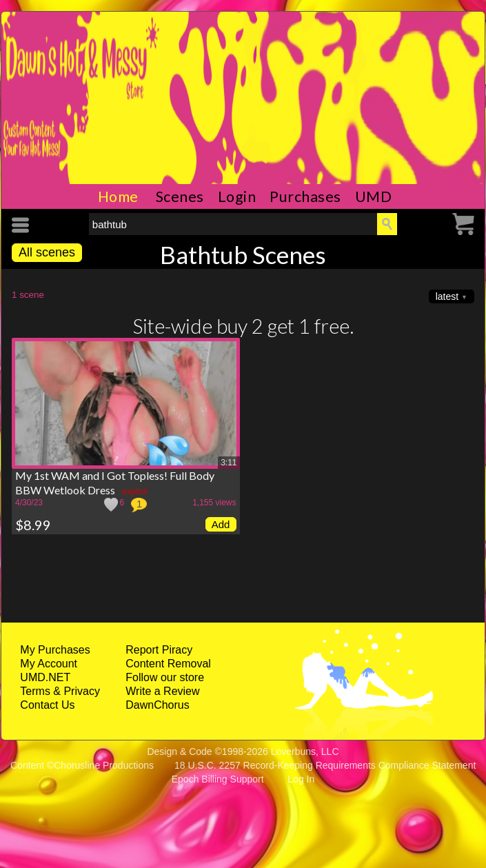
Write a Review (162, 691)
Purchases (305, 196)
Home (118, 196)
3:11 (229, 463)
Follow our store (165, 677)
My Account (49, 664)
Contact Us (47, 705)
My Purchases (55, 650)
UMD (374, 196)
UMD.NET (45, 677)
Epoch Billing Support (218, 779)
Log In (301, 779)
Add (221, 524)
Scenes (180, 196)
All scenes (47, 252)
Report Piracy (159, 650)
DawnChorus (157, 705)
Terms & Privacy (60, 691)
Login (237, 196)
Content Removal (168, 664)
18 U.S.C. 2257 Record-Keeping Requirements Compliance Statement (325, 765)
